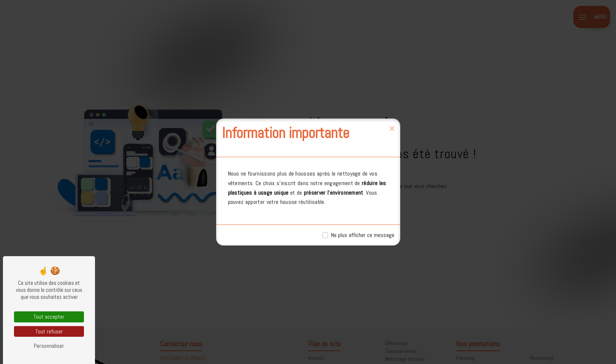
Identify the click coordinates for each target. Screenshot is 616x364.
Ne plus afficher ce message (363, 235)
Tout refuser (49, 331)
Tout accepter (49, 317)
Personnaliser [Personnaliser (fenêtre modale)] (49, 346)
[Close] (392, 129)
